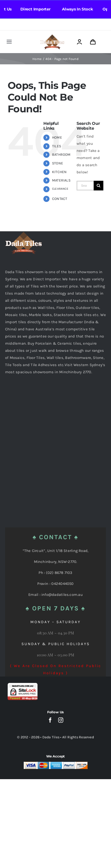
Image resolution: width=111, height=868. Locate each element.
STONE (58, 163)
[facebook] (50, 720)
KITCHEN (59, 172)
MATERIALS (61, 180)
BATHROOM (61, 155)
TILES (57, 146)
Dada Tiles (51, 737)
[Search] (98, 186)
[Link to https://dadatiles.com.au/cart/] (93, 42)
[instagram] (61, 720)
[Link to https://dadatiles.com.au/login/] (79, 42)
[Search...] (85, 186)
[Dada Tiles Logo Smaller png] (52, 36)
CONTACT (60, 199)
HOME (57, 137)
